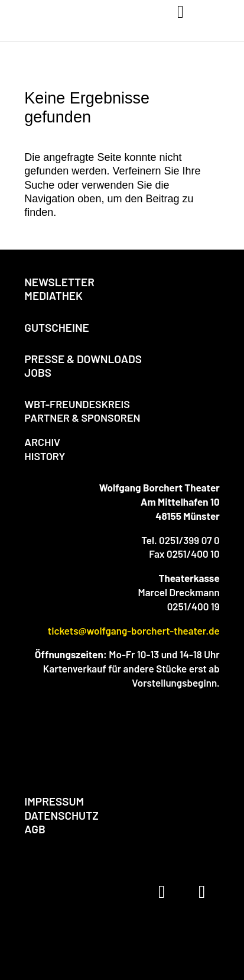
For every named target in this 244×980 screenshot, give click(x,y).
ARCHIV (42, 442)
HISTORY (45, 456)
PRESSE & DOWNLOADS (83, 359)
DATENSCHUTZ (61, 815)
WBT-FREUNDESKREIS (77, 404)
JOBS (38, 372)
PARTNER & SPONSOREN (82, 418)
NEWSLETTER (59, 282)
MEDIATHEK (53, 295)
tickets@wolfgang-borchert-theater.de (134, 630)
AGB (35, 829)
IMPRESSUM (54, 801)
